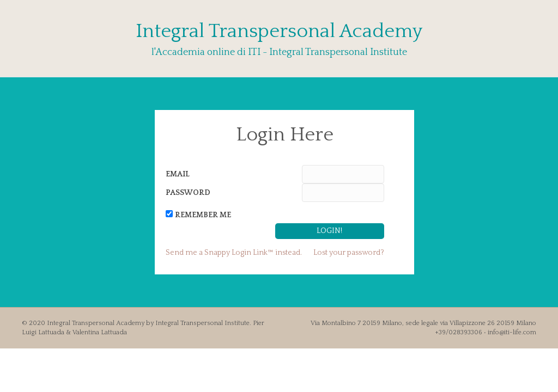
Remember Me (203, 215)
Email (178, 174)
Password (188, 193)
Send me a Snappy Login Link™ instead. (234, 253)
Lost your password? (349, 253)
